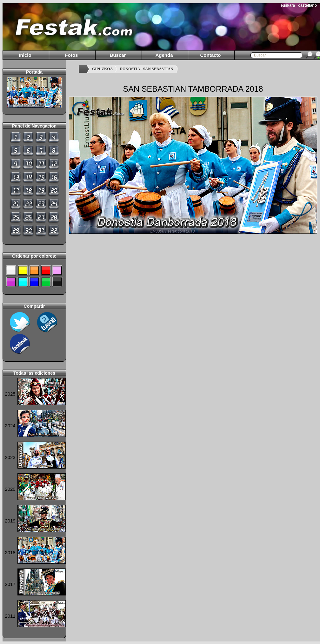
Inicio (25, 55)
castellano (307, 5)
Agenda (164, 55)
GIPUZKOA (102, 69)
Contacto (211, 55)
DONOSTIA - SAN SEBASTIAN (146, 69)
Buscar (118, 55)
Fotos (72, 55)
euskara (288, 5)
